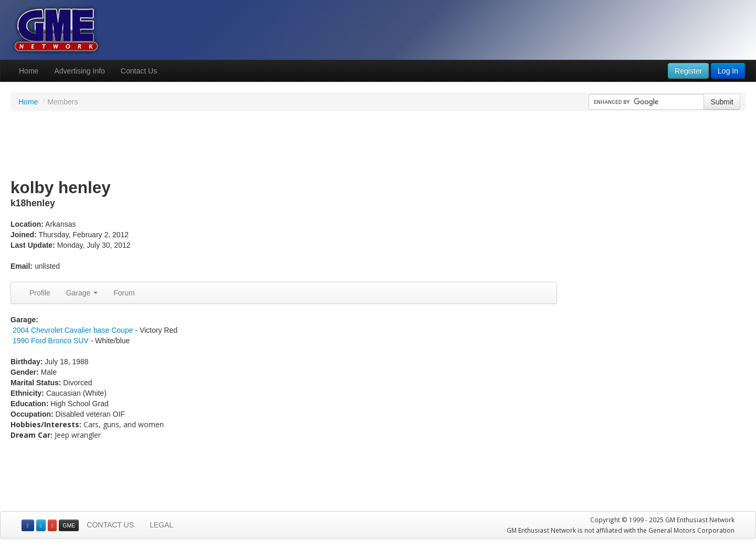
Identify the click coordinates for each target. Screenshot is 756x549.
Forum (124, 293)
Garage (82, 293)
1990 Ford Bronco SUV (51, 341)
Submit (722, 102)
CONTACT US (110, 525)
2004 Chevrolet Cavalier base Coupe (73, 330)
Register (688, 71)
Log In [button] (728, 71)
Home (29, 71)
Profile (40, 293)
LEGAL (161, 525)
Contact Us (139, 71)
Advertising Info (80, 71)
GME (69, 525)
